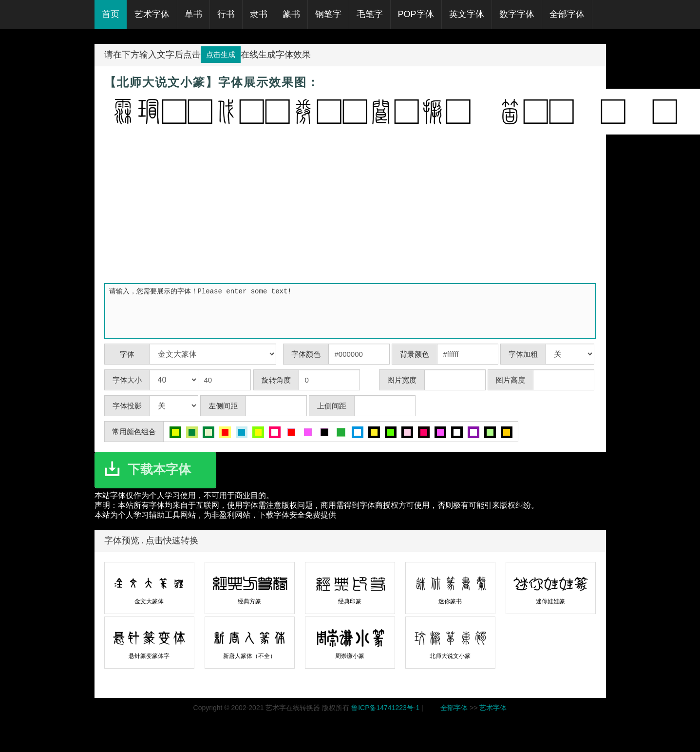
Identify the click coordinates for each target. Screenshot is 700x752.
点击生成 (221, 54)
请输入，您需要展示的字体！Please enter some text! (352, 311)
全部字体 (454, 708)
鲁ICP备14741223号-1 (385, 708)
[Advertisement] (350, 208)
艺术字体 (493, 708)
